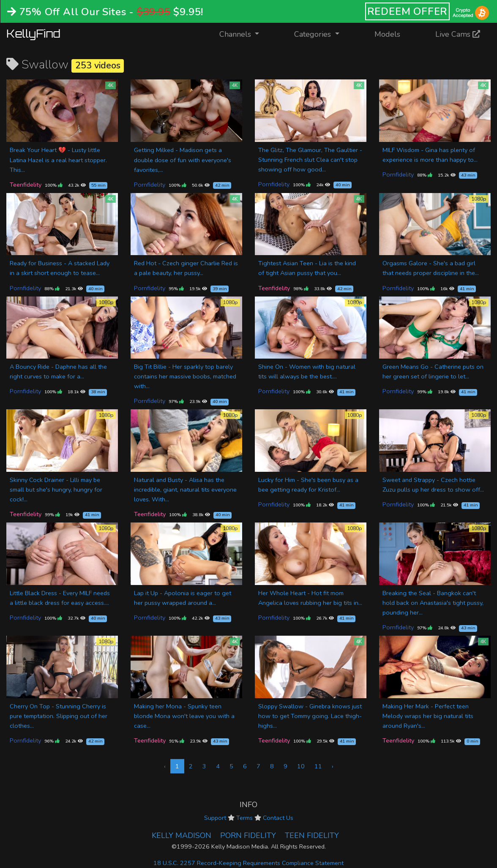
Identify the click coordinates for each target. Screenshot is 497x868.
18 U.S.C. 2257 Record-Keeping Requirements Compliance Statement (248, 863)
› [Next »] (333, 766)
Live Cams (458, 34)
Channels (244, 34)
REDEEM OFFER (408, 11)
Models (387, 34)
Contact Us (278, 818)
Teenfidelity (26, 185)
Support (215, 818)
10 (301, 766)
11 (318, 766)
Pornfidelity (150, 185)
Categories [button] (314, 34)
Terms (244, 818)
